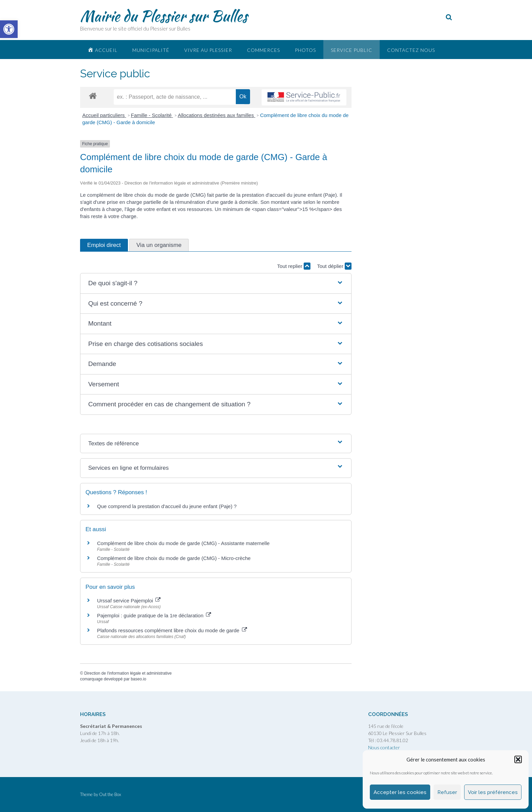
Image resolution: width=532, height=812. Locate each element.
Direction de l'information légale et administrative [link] (128, 673)
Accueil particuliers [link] (104, 115)
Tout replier (294, 266)
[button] (518, 759)
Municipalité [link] (151, 50)
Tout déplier (334, 266)
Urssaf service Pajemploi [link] (129, 601)
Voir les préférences (493, 792)
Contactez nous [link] (411, 50)
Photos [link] (305, 50)
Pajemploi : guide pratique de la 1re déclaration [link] (154, 615)
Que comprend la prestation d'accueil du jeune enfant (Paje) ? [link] (167, 506)
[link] (9, 29)
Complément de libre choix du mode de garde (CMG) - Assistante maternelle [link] (183, 543)
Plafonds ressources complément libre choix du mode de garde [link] (172, 630)
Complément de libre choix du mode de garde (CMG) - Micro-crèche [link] (174, 558)
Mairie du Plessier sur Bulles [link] (164, 16)
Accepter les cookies (400, 792)
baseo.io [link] (138, 679)
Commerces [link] (263, 50)
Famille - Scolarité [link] (152, 115)
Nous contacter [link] (384, 747)
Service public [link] (351, 50)
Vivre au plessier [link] (208, 50)
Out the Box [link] (110, 794)
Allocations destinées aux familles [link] (216, 115)
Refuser (447, 792)
